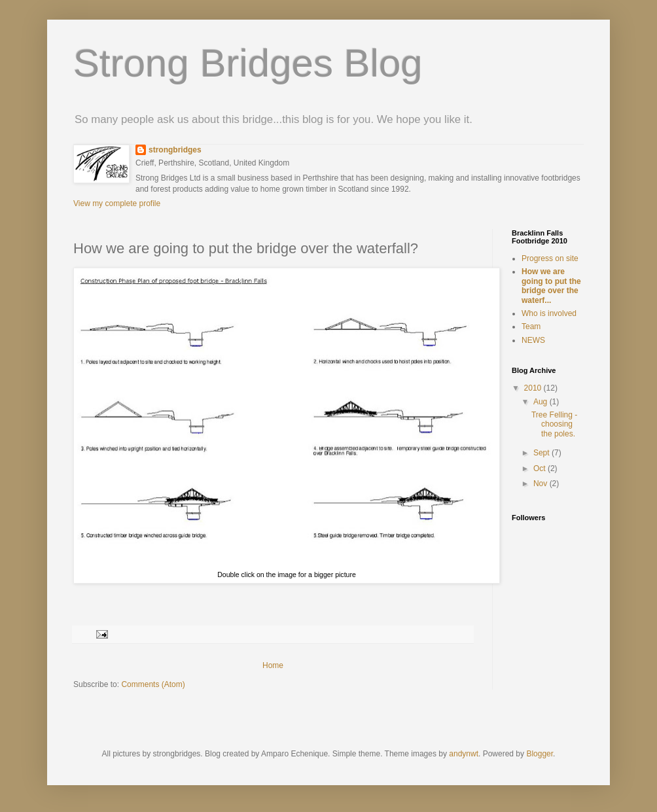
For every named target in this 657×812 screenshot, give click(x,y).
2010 (534, 388)
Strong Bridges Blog (248, 63)
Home (273, 665)
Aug (542, 402)
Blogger (540, 754)
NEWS (533, 340)
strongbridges (175, 150)
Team (531, 327)
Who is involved (549, 313)
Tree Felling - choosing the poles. (554, 424)
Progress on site (550, 258)
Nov (542, 484)
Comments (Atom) (153, 684)
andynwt (464, 754)
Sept (542, 453)
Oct (541, 468)
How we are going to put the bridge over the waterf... (551, 286)
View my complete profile (117, 203)
